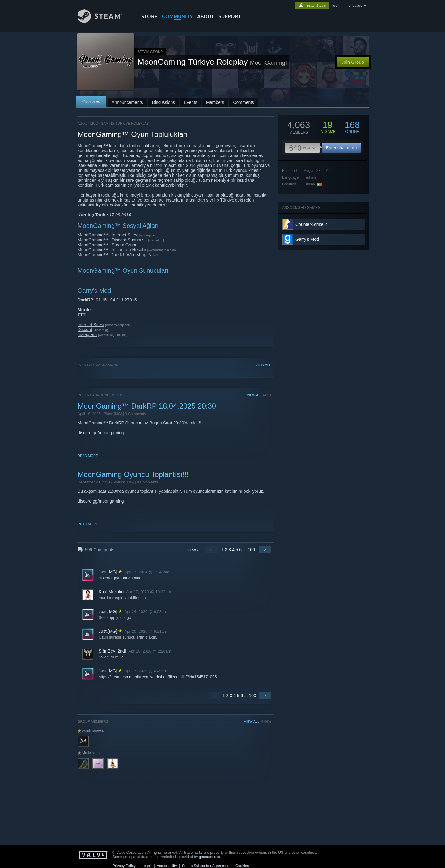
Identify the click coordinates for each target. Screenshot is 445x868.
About (206, 16)
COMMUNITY (177, 16)
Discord (85, 330)
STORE (149, 16)
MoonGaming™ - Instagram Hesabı (112, 250)
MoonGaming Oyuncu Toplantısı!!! (133, 474)
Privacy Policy (124, 866)
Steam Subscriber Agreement (206, 866)
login (336, 6)
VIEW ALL (263, 365)
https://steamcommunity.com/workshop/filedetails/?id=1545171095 (158, 677)
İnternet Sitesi (91, 325)
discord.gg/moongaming (101, 433)
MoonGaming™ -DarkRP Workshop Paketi (119, 255)
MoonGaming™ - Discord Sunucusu (112, 240)
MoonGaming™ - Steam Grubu (108, 245)
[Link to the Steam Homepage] (104, 21)
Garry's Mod (307, 239)
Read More (88, 456)
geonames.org (211, 857)
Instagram (87, 334)
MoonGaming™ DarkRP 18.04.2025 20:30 (147, 406)
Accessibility (167, 866)
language (355, 6)
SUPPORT (230, 16)
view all (194, 550)
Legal (146, 866)
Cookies (242, 866)
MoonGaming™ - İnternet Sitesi (108, 235)
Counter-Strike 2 (311, 224)
